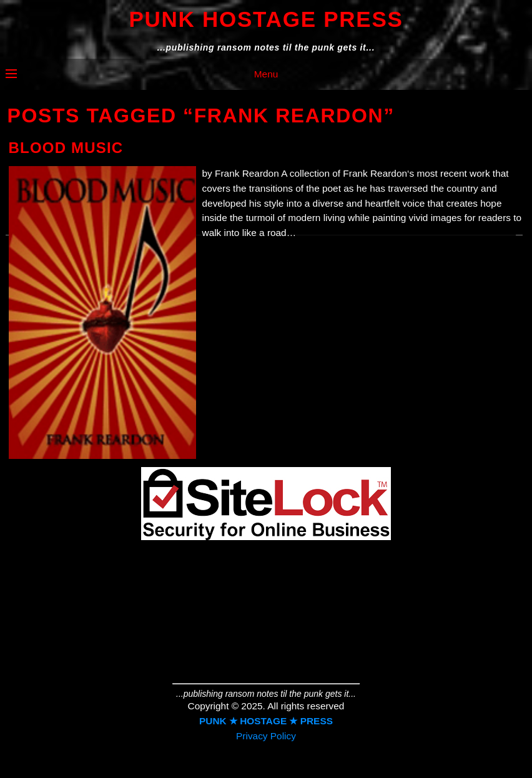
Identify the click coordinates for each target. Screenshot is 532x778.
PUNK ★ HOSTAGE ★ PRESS (266, 721)
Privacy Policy (266, 736)
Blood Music (66, 148)
